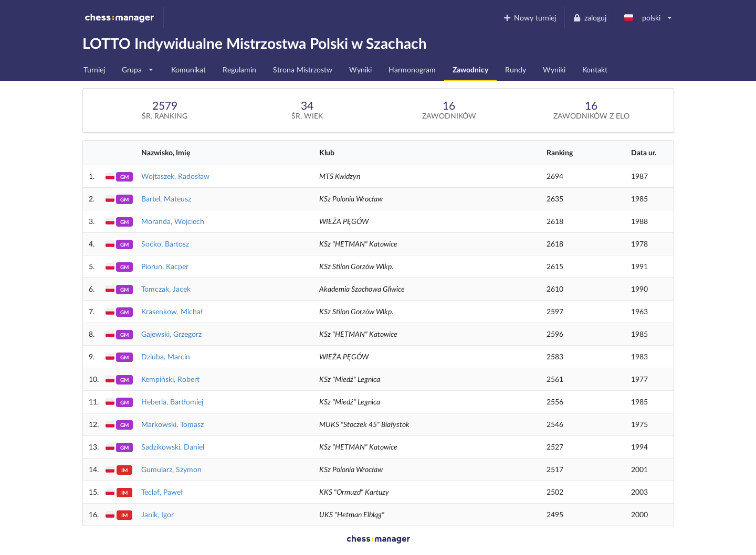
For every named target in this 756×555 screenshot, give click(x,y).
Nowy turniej (529, 18)
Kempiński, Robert (170, 379)
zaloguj (590, 18)
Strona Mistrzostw (303, 70)
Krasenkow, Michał (172, 311)
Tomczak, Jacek (166, 289)
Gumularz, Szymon (171, 469)
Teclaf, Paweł (162, 492)
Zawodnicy (470, 70)
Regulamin (239, 70)
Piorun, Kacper (165, 266)
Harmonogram (412, 70)
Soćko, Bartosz (165, 244)
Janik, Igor (157, 514)
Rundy (516, 70)
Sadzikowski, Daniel (173, 447)
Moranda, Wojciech (173, 221)
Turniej (94, 70)
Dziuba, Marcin (166, 356)
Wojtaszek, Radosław (175, 176)
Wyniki (360, 70)
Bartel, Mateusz (166, 199)
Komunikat (188, 70)
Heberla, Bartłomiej (172, 402)
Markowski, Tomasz (172, 424)
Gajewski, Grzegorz (171, 334)
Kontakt (595, 70)
